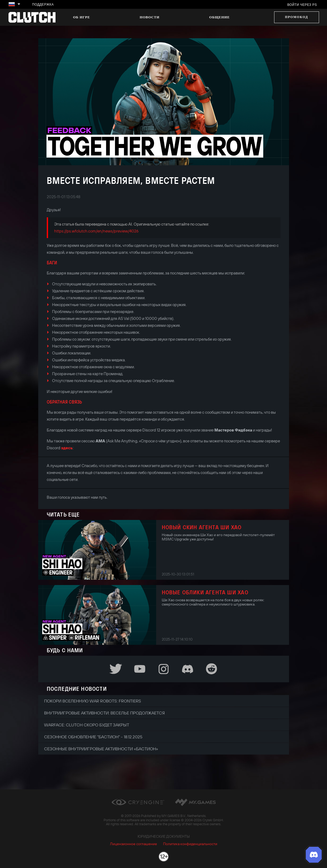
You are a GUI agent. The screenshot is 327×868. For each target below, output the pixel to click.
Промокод (297, 17)
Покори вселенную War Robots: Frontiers (93, 701)
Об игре (82, 17)
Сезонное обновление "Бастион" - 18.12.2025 (93, 737)
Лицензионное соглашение (133, 844)
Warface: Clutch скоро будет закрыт (87, 725)
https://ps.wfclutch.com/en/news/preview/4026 (96, 231)
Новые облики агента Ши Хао (205, 592)
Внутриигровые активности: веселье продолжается (104, 713)
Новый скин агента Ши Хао (202, 527)
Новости (150, 17)
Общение (220, 17)
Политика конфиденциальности (190, 844)
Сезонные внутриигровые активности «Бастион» (101, 749)
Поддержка (43, 5)
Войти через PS (302, 5)
